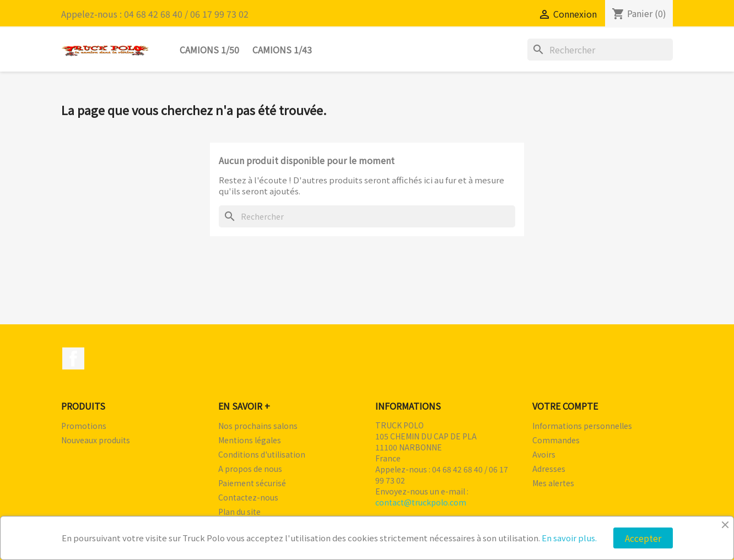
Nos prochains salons (258, 426)
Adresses (549, 469)
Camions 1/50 (209, 50)
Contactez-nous (248, 497)
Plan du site (239, 512)
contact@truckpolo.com (421, 502)
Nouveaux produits (96, 440)
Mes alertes (553, 483)
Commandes (556, 440)
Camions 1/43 (282, 50)
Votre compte (565, 406)
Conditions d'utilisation (262, 454)
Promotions (84, 426)
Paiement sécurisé (252, 483)
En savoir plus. (569, 538)
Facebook (73, 358)
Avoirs (544, 454)
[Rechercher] (600, 50)
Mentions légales (250, 440)
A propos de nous (250, 469)
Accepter (643, 538)
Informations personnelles (582, 426)
